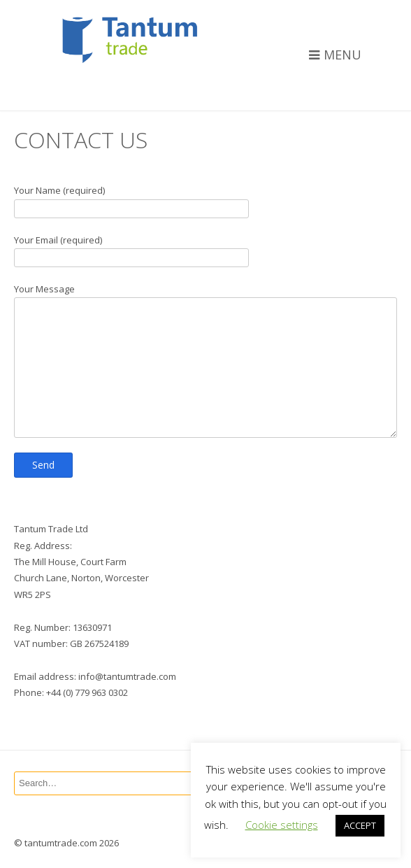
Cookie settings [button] (282, 825)
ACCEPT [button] (360, 825)
